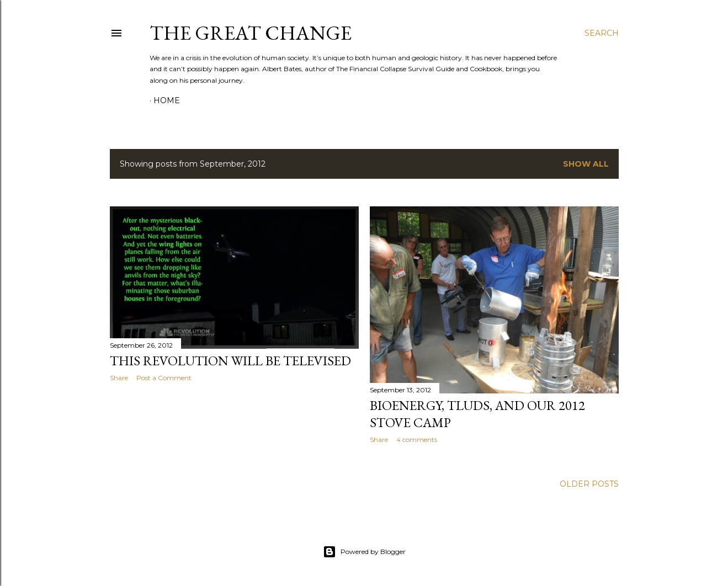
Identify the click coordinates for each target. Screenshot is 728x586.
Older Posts (589, 484)
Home (167, 100)
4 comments (417, 439)
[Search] (602, 33)
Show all (586, 164)
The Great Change (251, 33)
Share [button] (119, 378)
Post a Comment (164, 378)
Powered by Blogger (364, 552)
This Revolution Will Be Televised (230, 361)
